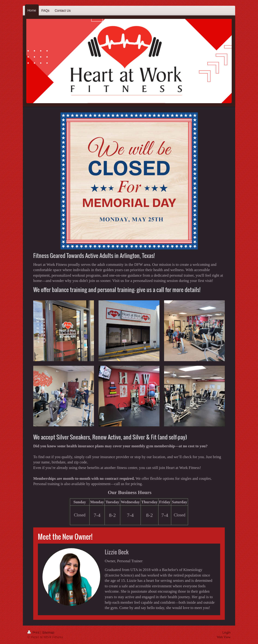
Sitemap (48, 632)
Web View (224, 637)
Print (34, 632)
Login (226, 632)
